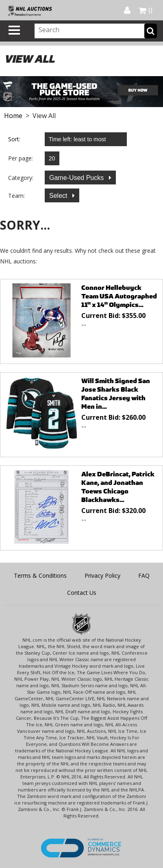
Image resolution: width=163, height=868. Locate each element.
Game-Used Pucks (77, 178)
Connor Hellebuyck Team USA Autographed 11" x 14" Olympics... (119, 296)
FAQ (144, 575)
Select (59, 196)
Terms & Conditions (40, 575)
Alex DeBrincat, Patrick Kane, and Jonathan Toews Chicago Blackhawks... (118, 487)
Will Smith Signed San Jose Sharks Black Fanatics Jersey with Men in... (116, 394)
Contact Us (82, 593)
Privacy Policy (102, 575)
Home (13, 116)
